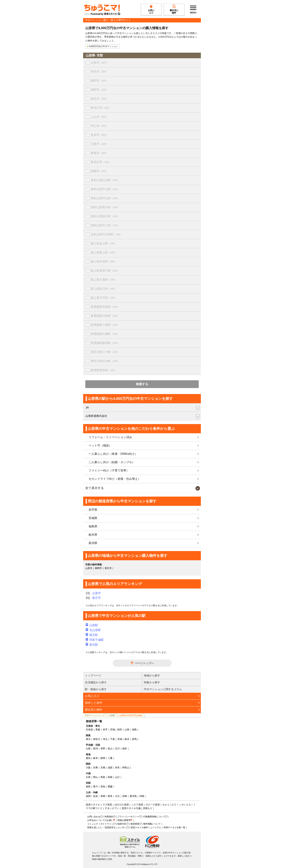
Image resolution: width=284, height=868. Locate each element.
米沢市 (100, 72)
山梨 (88, 749)
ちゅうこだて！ (171, 805)
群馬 (134, 739)
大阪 (88, 768)
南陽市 (100, 171)
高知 (103, 787)
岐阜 (95, 758)
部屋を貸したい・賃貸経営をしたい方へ (107, 827)
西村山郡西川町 (105, 207)
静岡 (103, 758)
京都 (103, 768)
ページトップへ (144, 663)
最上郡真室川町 (105, 271)
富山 (110, 749)
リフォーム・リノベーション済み (110, 437)
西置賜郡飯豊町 (105, 343)
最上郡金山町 (104, 243)
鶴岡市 (100, 81)
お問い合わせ (94, 817)
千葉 (112, 739)
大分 (117, 796)
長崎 (103, 796)
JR (87, 407)
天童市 (100, 144)
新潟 (95, 749)
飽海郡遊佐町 (104, 370)
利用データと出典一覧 (174, 827)
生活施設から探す (96, 682)
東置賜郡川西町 (105, 316)
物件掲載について (152, 824)
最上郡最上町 (104, 252)
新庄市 (100, 99)
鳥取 (103, 777)
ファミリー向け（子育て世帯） (109, 470)
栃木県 (93, 535)
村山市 (100, 126)
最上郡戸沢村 (104, 298)
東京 (88, 739)
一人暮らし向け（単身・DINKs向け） (113, 454)
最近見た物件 (94, 710)
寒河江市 (101, 108)
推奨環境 (135, 824)
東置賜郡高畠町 (105, 307)
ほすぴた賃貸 (122, 805)
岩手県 (93, 510)
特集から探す (152, 682)
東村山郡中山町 (105, 189)
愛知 (88, 758)
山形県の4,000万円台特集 (131, 715)
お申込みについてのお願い (100, 820)
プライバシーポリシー (128, 817)
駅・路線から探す (96, 689)
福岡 (88, 796)
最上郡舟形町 (104, 262)
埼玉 (105, 739)
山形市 (100, 63)
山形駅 (92, 625)
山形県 (112, 715)
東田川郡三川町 (105, 352)
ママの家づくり (94, 808)
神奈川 (97, 739)
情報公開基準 (124, 820)
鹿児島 (133, 796)
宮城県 (93, 518)
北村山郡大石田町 (107, 234)
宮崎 (125, 796)
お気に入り (92, 696)
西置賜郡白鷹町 (105, 334)
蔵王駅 (92, 635)
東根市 (100, 153)
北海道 (89, 730)
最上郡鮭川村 (104, 289)
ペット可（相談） (100, 445)
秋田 (120, 730)
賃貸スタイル (93, 805)
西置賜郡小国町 (105, 325)
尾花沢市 (101, 162)
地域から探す (152, 675)
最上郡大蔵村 (104, 280)
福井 (125, 749)
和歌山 (126, 768)
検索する (142, 384)
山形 (127, 730)
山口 (117, 777)
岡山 (95, 777)
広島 (88, 777)
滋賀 (110, 768)
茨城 (120, 739)
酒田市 (100, 90)
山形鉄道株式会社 (96, 416)
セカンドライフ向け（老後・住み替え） (115, 479)
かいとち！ (187, 805)
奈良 (117, 768)
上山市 (100, 117)
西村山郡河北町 (105, 198)
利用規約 (109, 817)
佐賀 (95, 796)
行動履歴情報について (154, 817)
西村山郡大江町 (105, 225)
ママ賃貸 (107, 805)
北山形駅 (93, 630)
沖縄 (142, 796)
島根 (110, 777)
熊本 (110, 796)
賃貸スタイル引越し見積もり (137, 808)
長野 (103, 749)
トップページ (93, 675)
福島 (134, 730)
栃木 (127, 739)
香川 (95, 787)
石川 (117, 749)
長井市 (100, 135)
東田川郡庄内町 (105, 361)
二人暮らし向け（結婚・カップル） (112, 462)
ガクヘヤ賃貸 (153, 805)
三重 (110, 758)
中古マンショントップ (95, 715)
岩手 (105, 730)
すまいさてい (112, 808)
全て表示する (95, 488)
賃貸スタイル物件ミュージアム (146, 827)
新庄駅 (92, 645)
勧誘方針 (122, 824)
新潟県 (93, 543)
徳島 (88, 787)
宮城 (112, 730)
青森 (98, 730)
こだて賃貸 (137, 805)
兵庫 (95, 768)
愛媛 (110, 787)
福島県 (93, 526)
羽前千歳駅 (95, 640)
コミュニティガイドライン (100, 824)
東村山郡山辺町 (105, 180)
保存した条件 (94, 703)
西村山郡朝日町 (105, 216)
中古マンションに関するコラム (163, 689)
